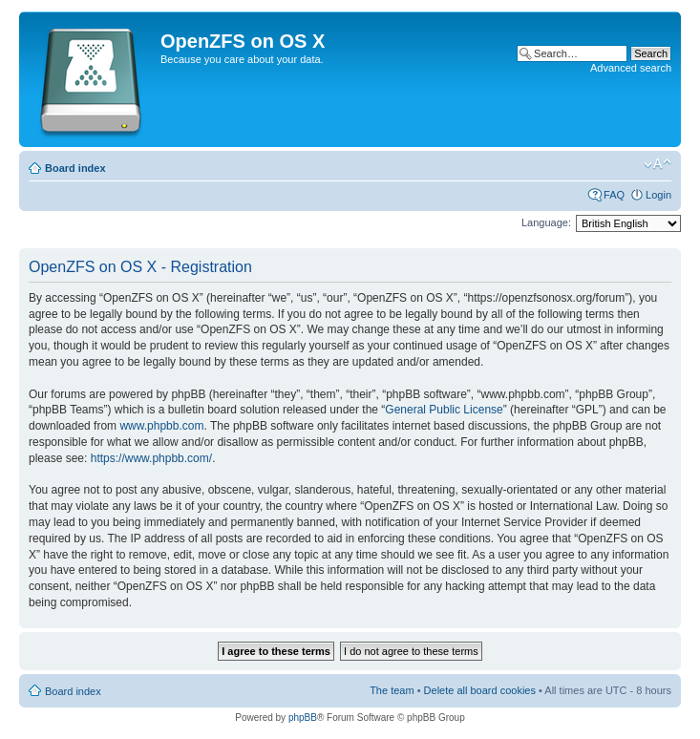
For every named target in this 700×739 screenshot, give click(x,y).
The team (392, 690)
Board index (75, 168)
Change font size (658, 164)
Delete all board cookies (480, 690)
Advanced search (631, 68)
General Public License (444, 410)
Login (658, 195)
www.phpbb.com (161, 426)
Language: (546, 222)
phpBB (303, 718)
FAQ (614, 195)
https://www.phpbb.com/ (151, 458)
